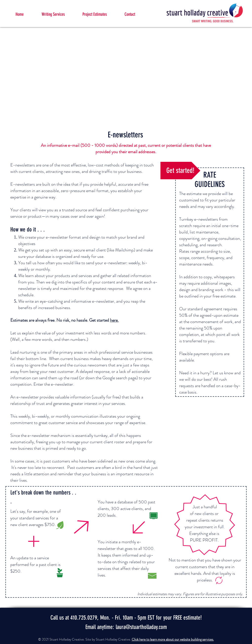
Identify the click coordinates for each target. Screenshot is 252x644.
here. (114, 320)
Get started (100, 320)
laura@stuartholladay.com (141, 627)
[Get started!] (180, 171)
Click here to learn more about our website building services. (173, 639)
